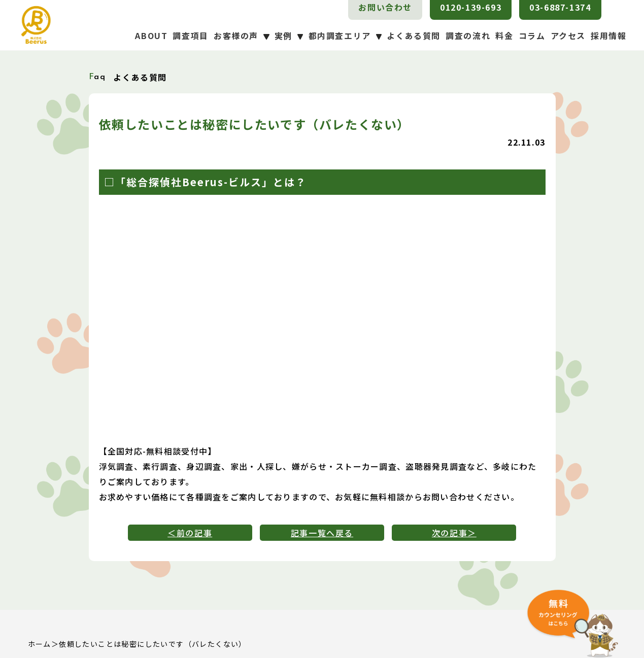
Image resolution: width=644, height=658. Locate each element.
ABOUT (151, 36)
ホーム (40, 644)
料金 (504, 36)
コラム (532, 36)
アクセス (568, 36)
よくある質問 (414, 36)
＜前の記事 (190, 533)
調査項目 (190, 36)
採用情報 (608, 36)
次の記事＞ (454, 533)
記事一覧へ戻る (322, 533)
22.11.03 (526, 142)
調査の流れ (468, 36)
